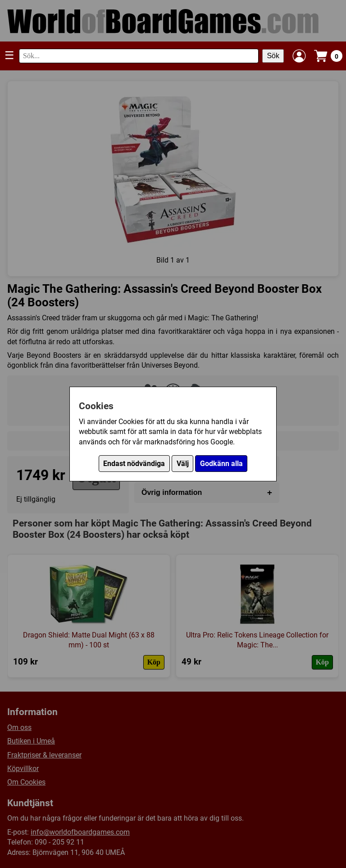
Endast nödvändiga (134, 464)
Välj (183, 464)
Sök (273, 56)
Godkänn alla (221, 464)
